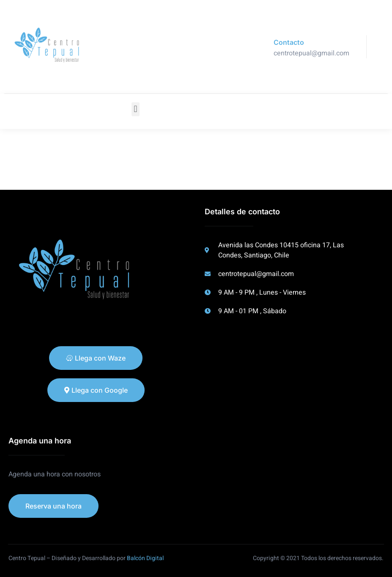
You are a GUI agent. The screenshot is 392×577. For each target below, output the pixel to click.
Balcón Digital (145, 558)
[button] (136, 109)
